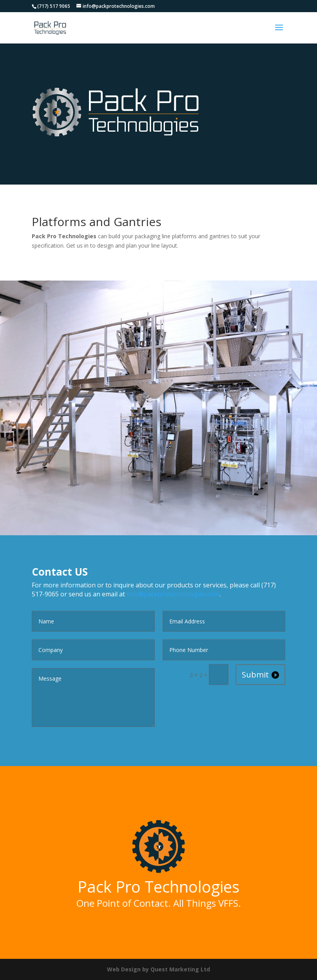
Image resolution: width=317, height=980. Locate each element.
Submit (255, 675)
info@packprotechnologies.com (173, 594)
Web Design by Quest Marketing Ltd (158, 969)
